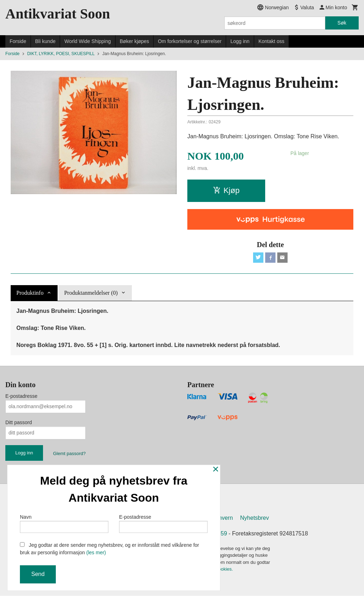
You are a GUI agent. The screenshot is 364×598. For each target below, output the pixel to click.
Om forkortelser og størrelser (190, 41)
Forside (18, 41)
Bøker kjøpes (134, 41)
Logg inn (240, 41)
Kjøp (226, 190)
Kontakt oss (271, 41)
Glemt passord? (69, 455)
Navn (64, 523)
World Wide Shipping (87, 41)
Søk (342, 23)
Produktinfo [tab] (30, 294)
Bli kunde (45, 41)
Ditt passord (19, 423)
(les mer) (96, 552)
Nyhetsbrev (255, 520)
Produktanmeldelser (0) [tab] (91, 294)
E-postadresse (21, 397)
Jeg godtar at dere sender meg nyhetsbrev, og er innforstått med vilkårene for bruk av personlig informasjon (109, 549)
